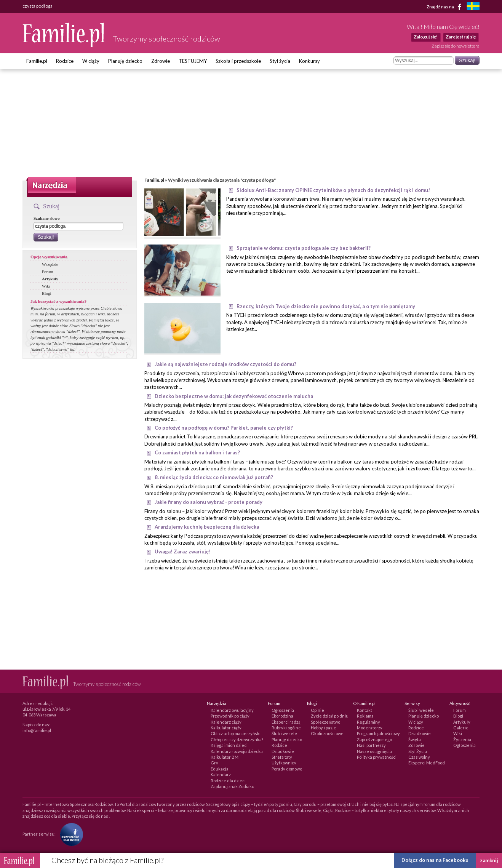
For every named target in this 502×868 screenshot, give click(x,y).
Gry (214, 763)
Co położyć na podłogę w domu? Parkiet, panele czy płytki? (224, 428)
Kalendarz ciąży (226, 722)
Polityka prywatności (377, 757)
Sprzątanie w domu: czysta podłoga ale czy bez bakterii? (304, 248)
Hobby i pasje (324, 728)
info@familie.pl (37, 730)
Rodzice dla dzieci (228, 781)
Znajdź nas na (445, 7)
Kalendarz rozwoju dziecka (237, 751)
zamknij (489, 860)
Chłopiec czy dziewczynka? (237, 739)
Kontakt (365, 710)
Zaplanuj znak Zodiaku (233, 786)
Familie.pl (37, 61)
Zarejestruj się (461, 37)
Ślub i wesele (284, 733)
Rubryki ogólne (286, 728)
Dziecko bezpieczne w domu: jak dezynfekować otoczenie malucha (234, 396)
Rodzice (65, 61)
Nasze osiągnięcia (374, 751)
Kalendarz (221, 774)
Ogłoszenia (283, 710)
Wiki (46, 286)
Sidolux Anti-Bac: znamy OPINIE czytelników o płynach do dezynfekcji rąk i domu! (333, 190)
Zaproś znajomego (374, 739)
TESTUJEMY (193, 61)
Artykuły (50, 279)
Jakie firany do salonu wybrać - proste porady (209, 502)
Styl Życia (418, 751)
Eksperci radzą (286, 722)
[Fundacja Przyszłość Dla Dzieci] (70, 834)
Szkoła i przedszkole (238, 61)
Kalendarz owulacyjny (232, 710)
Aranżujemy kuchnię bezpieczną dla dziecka (207, 527)
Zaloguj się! (426, 37)
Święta (415, 739)
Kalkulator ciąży (226, 728)
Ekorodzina (282, 716)
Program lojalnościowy (378, 733)
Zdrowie (161, 61)
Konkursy (309, 61)
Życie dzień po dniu (330, 716)
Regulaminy (369, 722)
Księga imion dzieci (229, 745)
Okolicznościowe (327, 733)
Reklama (365, 716)
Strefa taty (282, 757)
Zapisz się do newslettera (456, 46)
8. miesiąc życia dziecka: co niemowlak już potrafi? (214, 477)
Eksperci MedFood (427, 763)
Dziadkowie (283, 751)
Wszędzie (50, 264)
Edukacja (220, 769)
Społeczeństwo (325, 722)
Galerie (461, 728)
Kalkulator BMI (225, 757)
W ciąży (91, 61)
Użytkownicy (284, 763)
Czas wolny (419, 757)
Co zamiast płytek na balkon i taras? (197, 452)
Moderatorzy (370, 728)
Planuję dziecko (125, 61)
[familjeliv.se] (473, 7)
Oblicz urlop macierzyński (236, 733)
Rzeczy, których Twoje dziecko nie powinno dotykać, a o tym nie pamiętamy (326, 306)
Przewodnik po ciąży (230, 716)
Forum (47, 272)
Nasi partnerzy (371, 745)
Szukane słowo (47, 218)
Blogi (46, 293)
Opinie (317, 710)
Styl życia (280, 61)
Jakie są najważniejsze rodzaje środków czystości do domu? (225, 364)
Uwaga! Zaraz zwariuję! (183, 551)
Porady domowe (287, 769)
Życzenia (462, 739)
